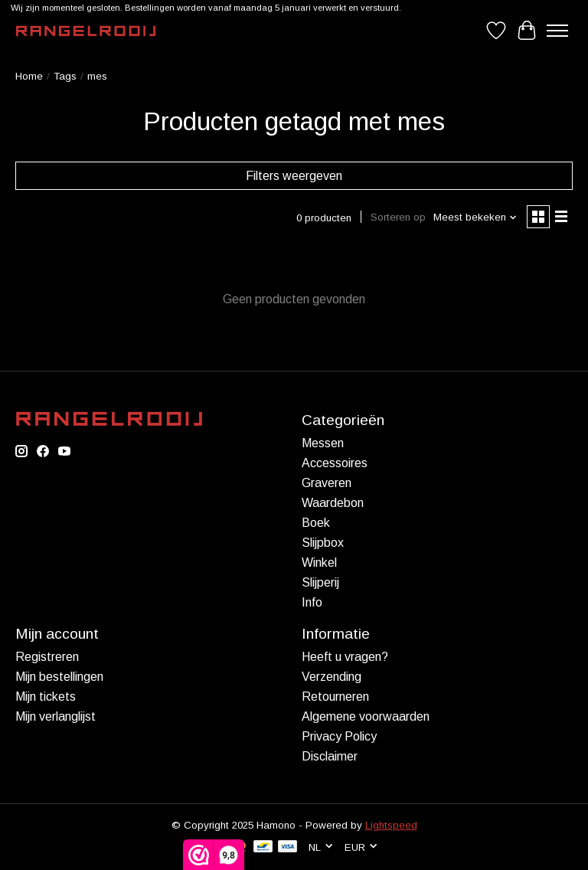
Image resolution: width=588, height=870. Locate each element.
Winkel (319, 563)
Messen (323, 443)
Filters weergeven (294, 176)
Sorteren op (398, 217)
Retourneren (335, 697)
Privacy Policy (339, 736)
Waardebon (333, 503)
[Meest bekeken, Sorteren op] (475, 217)
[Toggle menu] (557, 31)
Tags (65, 76)
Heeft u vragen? (345, 657)
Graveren (327, 483)
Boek (316, 523)
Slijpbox (323, 543)
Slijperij (320, 582)
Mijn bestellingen (59, 677)
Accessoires (335, 463)
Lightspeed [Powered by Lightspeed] (391, 825)
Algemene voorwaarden (366, 716)
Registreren (47, 657)
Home (29, 76)
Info (312, 602)
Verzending (332, 677)
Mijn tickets (46, 697)
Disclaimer (330, 756)
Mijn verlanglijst (56, 716)
